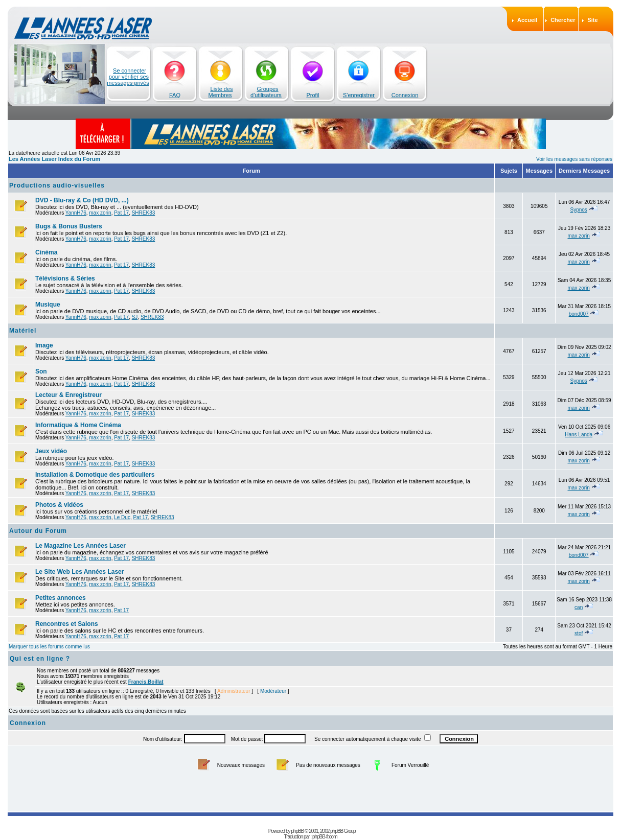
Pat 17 (121, 213)
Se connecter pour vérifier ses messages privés (128, 77)
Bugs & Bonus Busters (69, 226)
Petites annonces (61, 598)
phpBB (297, 831)
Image (44, 345)
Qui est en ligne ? (40, 659)
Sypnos (578, 210)
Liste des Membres (221, 92)
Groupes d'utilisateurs (266, 92)
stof (579, 633)
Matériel (23, 331)
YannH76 (76, 213)
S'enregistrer (359, 95)
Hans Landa (579, 435)
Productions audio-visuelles (57, 185)
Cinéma (46, 252)
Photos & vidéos (59, 505)
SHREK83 (144, 213)
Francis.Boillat (146, 682)
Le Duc (122, 517)
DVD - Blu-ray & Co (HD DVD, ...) (82, 200)
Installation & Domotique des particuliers (95, 475)
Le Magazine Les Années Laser (80, 546)
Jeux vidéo (51, 451)
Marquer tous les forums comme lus (49, 647)
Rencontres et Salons (67, 624)
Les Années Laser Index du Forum (54, 159)
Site (592, 20)
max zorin (100, 213)
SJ (135, 317)
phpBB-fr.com (325, 837)
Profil (313, 95)
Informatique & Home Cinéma (78, 425)
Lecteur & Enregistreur (68, 395)
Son (41, 371)
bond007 (579, 314)
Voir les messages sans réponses (574, 159)
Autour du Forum (38, 531)
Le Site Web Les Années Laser (79, 572)
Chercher (563, 20)
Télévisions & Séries (65, 278)
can (579, 607)
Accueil (527, 20)
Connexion (405, 95)
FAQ (175, 95)
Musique (48, 305)
